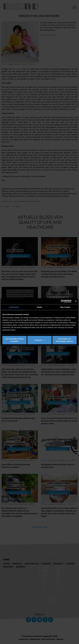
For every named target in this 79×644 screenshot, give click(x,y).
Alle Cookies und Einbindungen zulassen (64, 340)
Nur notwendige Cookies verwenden (15, 340)
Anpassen (40, 340)
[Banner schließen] (76, 301)
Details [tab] (39, 307)
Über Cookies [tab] (65, 307)
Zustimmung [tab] (14, 307)
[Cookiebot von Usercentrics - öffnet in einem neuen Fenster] (62, 301)
